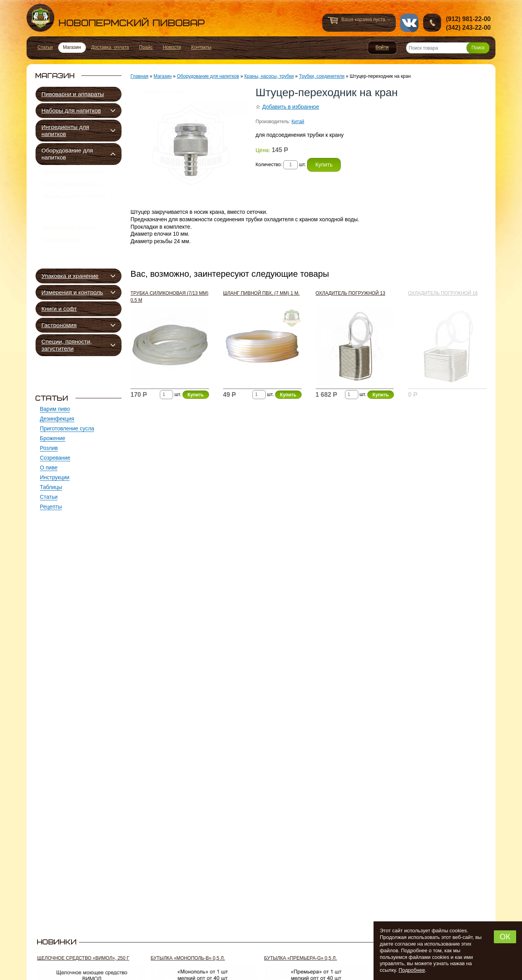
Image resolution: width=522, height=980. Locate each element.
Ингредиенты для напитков (65, 130)
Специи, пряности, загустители (67, 345)
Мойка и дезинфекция (73, 173)
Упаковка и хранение (70, 276)
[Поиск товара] (448, 48)
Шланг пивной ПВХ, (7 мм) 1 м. (261, 293)
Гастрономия (59, 325)
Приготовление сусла (73, 188)
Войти (382, 48)
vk (409, 23)
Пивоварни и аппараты (73, 94)
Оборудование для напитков (67, 154)
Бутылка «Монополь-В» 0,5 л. (188, 958)
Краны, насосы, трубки (75, 204)
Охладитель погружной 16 (443, 293)
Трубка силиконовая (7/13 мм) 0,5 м (169, 297)
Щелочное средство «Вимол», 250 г (83, 958)
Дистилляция (62, 258)
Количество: (269, 165)
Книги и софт (59, 309)
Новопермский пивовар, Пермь (116, 18)
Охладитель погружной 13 (350, 293)
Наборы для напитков (71, 110)
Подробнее (412, 970)
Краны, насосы (71, 228)
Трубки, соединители (80, 219)
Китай (298, 122)
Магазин (163, 76)
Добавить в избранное (291, 107)
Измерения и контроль (72, 292)
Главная (139, 76)
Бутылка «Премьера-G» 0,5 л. (300, 958)
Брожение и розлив (70, 243)
